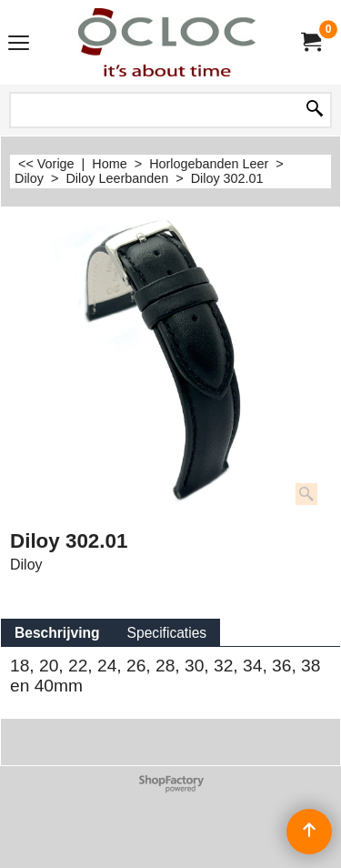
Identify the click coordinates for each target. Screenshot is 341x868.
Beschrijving (57, 633)
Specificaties (167, 633)
